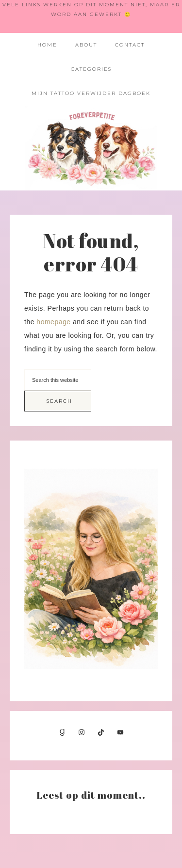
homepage (53, 322)
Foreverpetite (91, 148)
